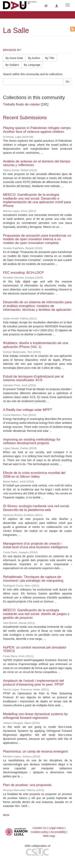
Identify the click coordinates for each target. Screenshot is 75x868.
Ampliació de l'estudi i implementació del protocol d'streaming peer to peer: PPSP (33, 683)
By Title (50, 58)
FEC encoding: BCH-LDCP (23, 273)
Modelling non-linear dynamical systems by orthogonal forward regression (35, 716)
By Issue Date (14, 58)
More (6, 815)
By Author (34, 58)
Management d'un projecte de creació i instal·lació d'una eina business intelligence (35, 545)
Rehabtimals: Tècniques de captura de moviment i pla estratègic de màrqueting (33, 579)
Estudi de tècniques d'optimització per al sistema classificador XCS (33, 378)
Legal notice (56, 828)
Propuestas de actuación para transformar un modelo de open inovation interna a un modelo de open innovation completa (37, 239)
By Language (32, 65)
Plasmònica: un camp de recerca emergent (35, 751)
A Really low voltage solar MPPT (27, 410)
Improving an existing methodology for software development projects (32, 441)
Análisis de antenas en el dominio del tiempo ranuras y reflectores (37, 163)
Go (67, 82)
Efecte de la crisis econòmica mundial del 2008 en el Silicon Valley (34, 475)
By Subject (12, 65)
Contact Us (39, 828)
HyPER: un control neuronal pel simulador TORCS (35, 649)
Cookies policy (40, 832)
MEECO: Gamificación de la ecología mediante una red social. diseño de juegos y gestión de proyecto (36, 614)
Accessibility (58, 832)
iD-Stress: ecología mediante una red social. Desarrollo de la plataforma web (36, 508)
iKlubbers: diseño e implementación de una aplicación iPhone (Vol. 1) (35, 345)
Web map (49, 836)
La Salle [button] (12, 15)
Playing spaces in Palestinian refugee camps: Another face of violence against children (37, 130)
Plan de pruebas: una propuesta (27, 785)
